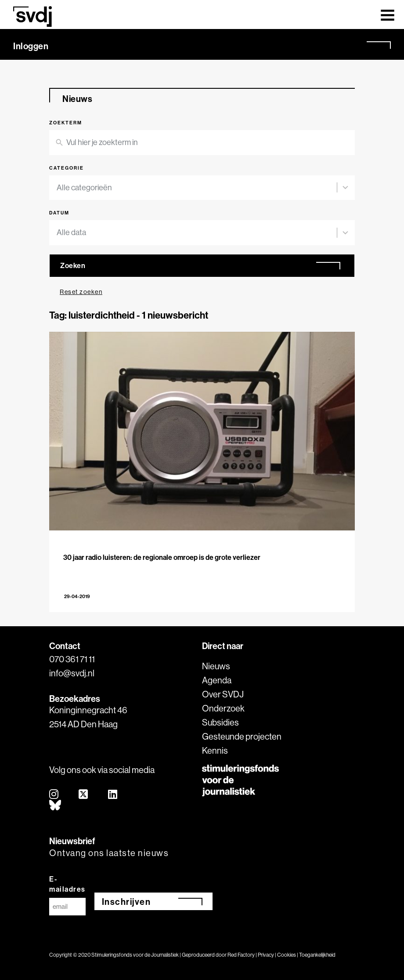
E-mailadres (67, 884)
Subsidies (220, 722)
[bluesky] (56, 806)
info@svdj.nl (72, 673)
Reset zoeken (81, 292)
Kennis (215, 750)
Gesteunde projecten (242, 736)
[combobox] (197, 188)
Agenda (217, 680)
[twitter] (84, 795)
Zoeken (73, 265)
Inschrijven (126, 902)
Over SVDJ (223, 694)
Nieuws (216, 666)
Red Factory (241, 955)
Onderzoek (223, 708)
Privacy (266, 955)
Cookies (287, 955)
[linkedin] (113, 795)
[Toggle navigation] (388, 15)
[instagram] (54, 795)
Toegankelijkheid (317, 955)
